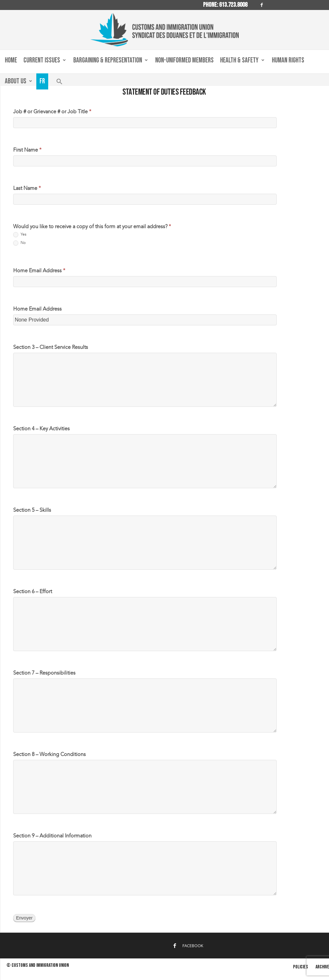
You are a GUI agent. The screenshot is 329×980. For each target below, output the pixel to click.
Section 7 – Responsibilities (44, 673)
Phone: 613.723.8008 (225, 5)
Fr (42, 81)
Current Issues (45, 61)
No (19, 243)
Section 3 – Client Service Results (51, 347)
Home (11, 60)
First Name (27, 150)
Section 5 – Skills (32, 510)
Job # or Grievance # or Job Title (52, 112)
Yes (20, 235)
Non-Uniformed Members (184, 60)
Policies (301, 967)
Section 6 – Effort (33, 591)
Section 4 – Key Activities (41, 429)
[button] (59, 83)
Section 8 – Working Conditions (49, 754)
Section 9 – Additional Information (52, 836)
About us (18, 81)
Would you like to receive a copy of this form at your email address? (92, 226)
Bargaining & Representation (111, 61)
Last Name (27, 188)
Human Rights (288, 60)
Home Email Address (39, 271)
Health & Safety (242, 61)
